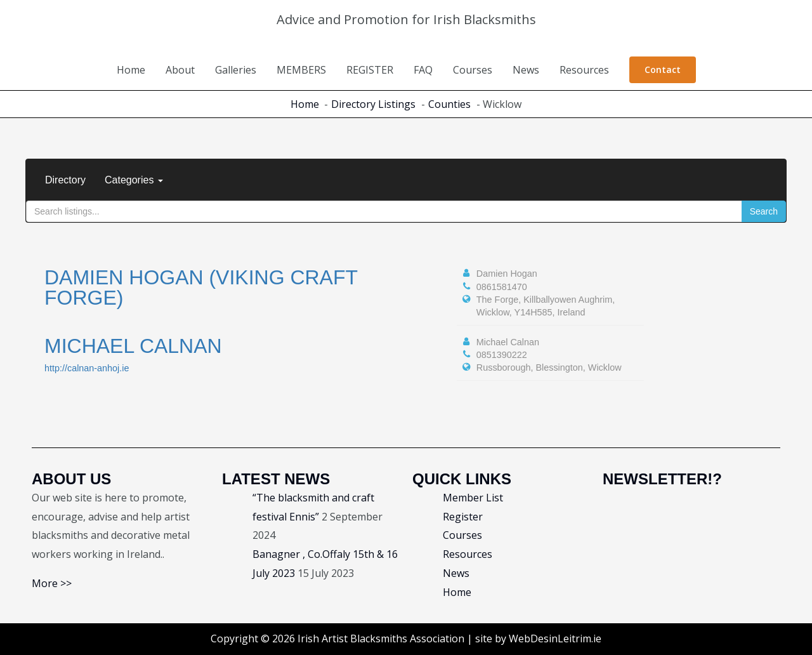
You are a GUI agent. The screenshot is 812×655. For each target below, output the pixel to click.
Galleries (236, 70)
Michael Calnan (133, 346)
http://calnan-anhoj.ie (87, 368)
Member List (473, 498)
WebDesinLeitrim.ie (555, 638)
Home (131, 70)
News (526, 70)
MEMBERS (301, 70)
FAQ (423, 70)
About (180, 70)
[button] (663, 70)
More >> (52, 583)
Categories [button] (134, 180)
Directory (65, 180)
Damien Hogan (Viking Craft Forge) (201, 288)
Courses (473, 70)
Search (764, 211)
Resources (584, 70)
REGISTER (370, 70)
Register (463, 517)
